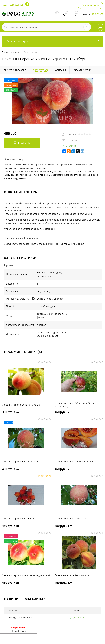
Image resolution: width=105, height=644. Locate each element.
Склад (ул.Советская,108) (20, 618)
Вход (5, 4)
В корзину (22, 142)
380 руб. (11, 412)
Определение (27, 4)
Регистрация (17, 4)
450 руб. (11, 133)
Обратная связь (90, 5)
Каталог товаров (52, 41)
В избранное (70, 140)
